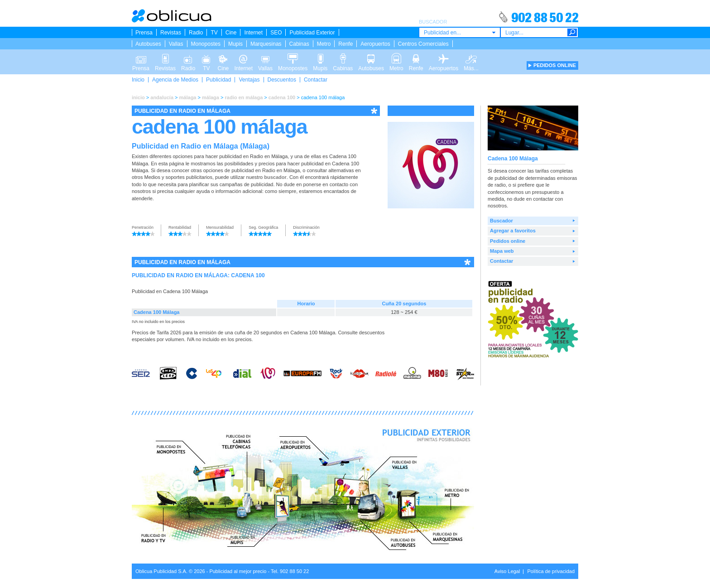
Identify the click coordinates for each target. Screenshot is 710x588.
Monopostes (206, 44)
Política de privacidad (551, 571)
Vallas (176, 44)
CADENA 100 (248, 275)
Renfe (345, 44)
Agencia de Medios (175, 80)
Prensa (144, 33)
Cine (231, 33)
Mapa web (502, 251)
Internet (253, 33)
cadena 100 (282, 97)
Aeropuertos (375, 44)
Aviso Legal (507, 571)
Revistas (171, 33)
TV (214, 33)
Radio (196, 33)
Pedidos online (508, 241)
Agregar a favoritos (513, 231)
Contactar (316, 80)
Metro (324, 44)
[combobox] (460, 32)
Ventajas (249, 80)
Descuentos (282, 80)
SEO (276, 33)
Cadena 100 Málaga (157, 312)
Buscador (501, 221)
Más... (471, 58)
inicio (138, 97)
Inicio (138, 80)
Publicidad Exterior (312, 33)
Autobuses (148, 44)
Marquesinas (266, 44)
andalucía (162, 97)
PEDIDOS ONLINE (555, 65)
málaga (188, 97)
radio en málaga (244, 97)
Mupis (235, 44)
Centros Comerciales (423, 44)
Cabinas (299, 44)
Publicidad (218, 80)
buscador (275, 177)
